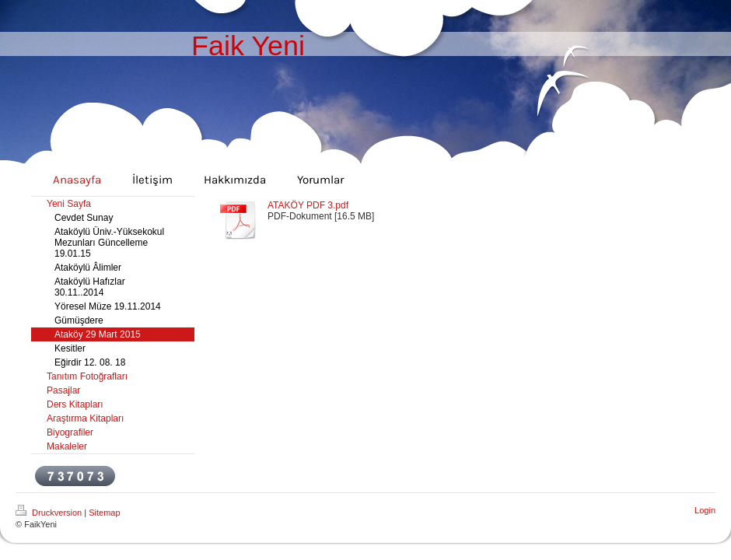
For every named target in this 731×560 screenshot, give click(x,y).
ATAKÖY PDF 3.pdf (308, 205)
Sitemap (104, 513)
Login (705, 510)
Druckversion (50, 513)
